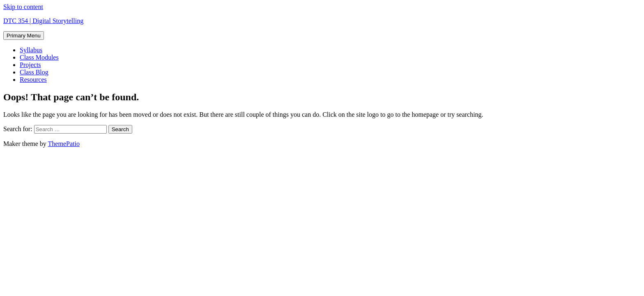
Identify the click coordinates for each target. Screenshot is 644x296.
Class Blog (34, 72)
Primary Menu (24, 36)
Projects (30, 65)
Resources (33, 80)
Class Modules (39, 57)
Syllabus (31, 50)
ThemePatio (64, 144)
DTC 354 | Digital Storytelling (43, 21)
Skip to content (23, 7)
